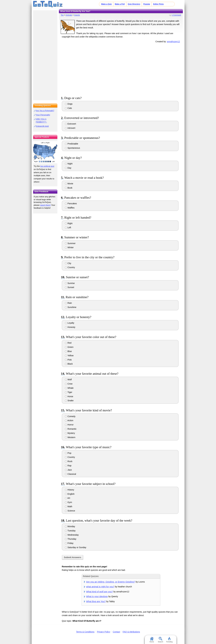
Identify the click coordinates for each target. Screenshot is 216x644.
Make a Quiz (106, 4)
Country (70, 267)
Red (68, 343)
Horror (69, 425)
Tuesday (70, 531)
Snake (69, 400)
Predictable (72, 144)
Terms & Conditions (85, 632)
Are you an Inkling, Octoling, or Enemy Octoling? (111, 582)
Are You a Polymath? (45, 111)
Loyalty (70, 323)
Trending (169, 640)
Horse (69, 396)
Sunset (69, 287)
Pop (68, 453)
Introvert (70, 128)
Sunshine (71, 307)
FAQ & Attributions (131, 632)
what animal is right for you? (100, 587)
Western (70, 437)
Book (69, 188)
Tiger (69, 392)
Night (69, 164)
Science (70, 511)
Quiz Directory (134, 4)
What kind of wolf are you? (100, 592)
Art (68, 498)
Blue (68, 351)
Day (68, 168)
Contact (116, 632)
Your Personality (43, 115)
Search (161, 640)
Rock (69, 461)
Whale (69, 388)
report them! (45, 205)
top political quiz (47, 166)
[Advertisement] (121, 69)
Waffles (70, 208)
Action (69, 420)
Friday (69, 543)
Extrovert (70, 124)
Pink (68, 360)
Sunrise (70, 283)
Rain (68, 303)
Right (69, 223)
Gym (68, 502)
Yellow (69, 356)
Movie (69, 184)
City (68, 263)
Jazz (68, 470)
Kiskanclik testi (42, 126)
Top (62, 15)
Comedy (70, 416)
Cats (68, 108)
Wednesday (72, 535)
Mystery (70, 433)
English (70, 494)
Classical (70, 474)
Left (68, 227)
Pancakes (71, 203)
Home (152, 640)
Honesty (70, 327)
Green (69, 347)
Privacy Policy (104, 632)
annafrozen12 (173, 42)
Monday (70, 526)
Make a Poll (120, 4)
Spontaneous (72, 148)
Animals (69, 15)
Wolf (68, 380)
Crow (69, 384)
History (69, 490)
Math (69, 506)
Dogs (69, 104)
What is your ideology (97, 596)
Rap (68, 466)
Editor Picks (158, 4)
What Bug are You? (96, 601)
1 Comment (176, 15)
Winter (69, 247)
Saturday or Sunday (76, 547)
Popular (147, 4)
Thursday (71, 539)
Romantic (71, 429)
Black (69, 364)
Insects (77, 15)
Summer (70, 243)
